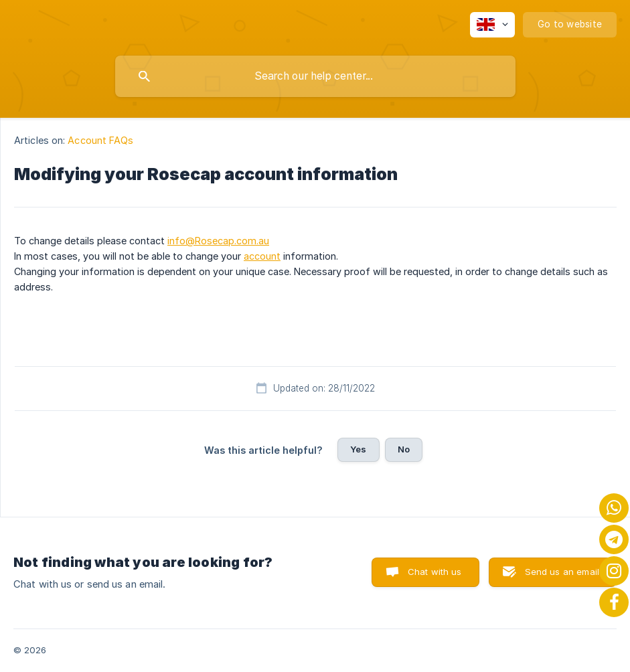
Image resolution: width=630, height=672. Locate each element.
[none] (492, 25)
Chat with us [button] (435, 572)
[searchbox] (315, 76)
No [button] (404, 449)
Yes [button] (358, 449)
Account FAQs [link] (100, 140)
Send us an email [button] (562, 572)
